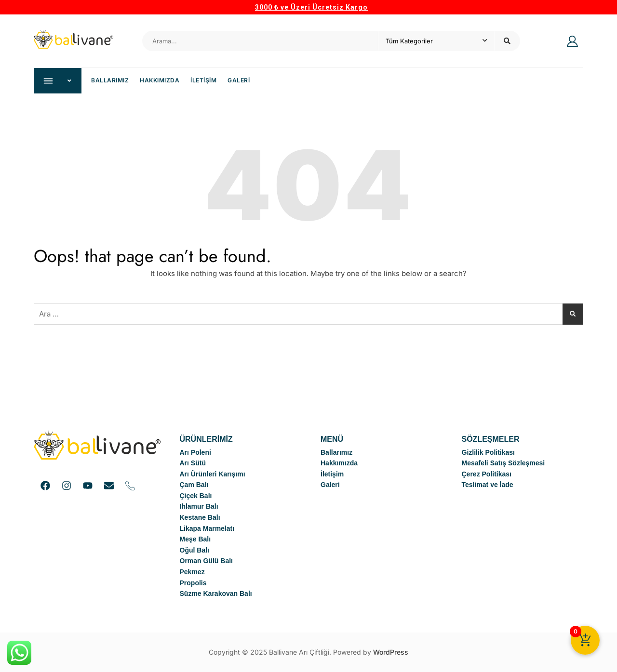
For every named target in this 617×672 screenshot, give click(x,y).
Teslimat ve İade (488, 485)
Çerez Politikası (487, 474)
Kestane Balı (200, 517)
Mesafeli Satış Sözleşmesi (503, 463)
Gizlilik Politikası (488, 452)
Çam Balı (194, 485)
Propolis (193, 583)
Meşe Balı (195, 539)
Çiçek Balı (196, 496)
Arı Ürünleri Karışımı (213, 474)
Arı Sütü (193, 463)
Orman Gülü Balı (206, 561)
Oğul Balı (194, 550)
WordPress (391, 652)
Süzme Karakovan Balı (216, 593)
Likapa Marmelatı (207, 528)
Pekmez (192, 572)
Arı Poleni (195, 452)
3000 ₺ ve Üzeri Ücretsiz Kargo (311, 7)
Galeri (239, 80)
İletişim (203, 80)
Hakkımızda (160, 80)
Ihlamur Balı (199, 506)
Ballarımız (110, 80)
